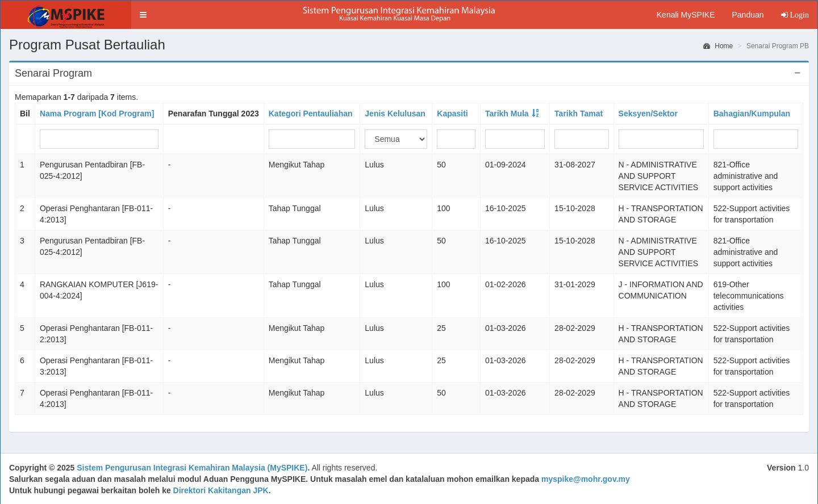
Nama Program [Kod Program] (97, 114)
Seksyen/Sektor (648, 114)
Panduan (748, 15)
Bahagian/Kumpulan (752, 114)
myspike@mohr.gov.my (586, 479)
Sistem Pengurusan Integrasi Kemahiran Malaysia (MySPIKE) (192, 468)
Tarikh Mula (507, 114)
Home (718, 46)
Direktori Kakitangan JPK (221, 490)
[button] (143, 15)
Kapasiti (452, 114)
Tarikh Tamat (579, 114)
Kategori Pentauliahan (311, 114)
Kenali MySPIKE (686, 15)
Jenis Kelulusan (395, 114)
